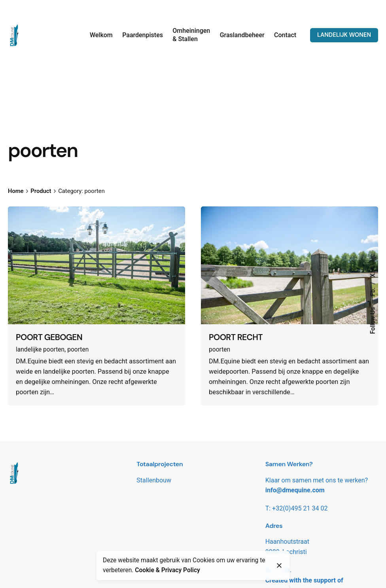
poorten (78, 350)
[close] (279, 565)
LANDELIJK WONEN (344, 35)
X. (373, 274)
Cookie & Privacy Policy (167, 570)
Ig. (373, 258)
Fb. (373, 291)
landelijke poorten (40, 350)
